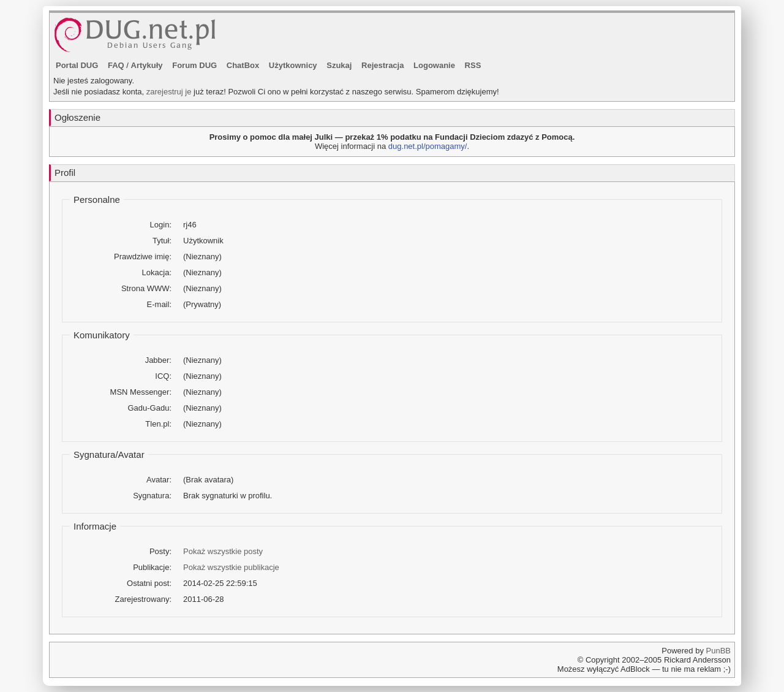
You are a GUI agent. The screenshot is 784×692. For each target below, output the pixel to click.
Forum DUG (194, 65)
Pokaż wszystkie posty (223, 551)
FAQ (116, 65)
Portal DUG (77, 65)
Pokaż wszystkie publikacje (231, 567)
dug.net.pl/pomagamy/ (428, 146)
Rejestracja (383, 65)
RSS (473, 65)
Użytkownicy (293, 65)
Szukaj (339, 65)
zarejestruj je (169, 92)
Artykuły (147, 65)
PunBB (718, 651)
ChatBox (243, 65)
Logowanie (434, 65)
